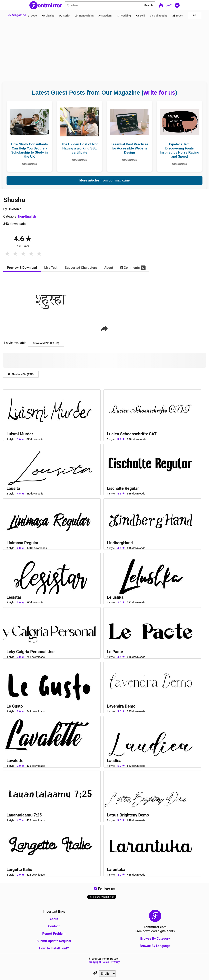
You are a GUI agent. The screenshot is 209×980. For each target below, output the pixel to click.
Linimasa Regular (22, 543)
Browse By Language (155, 946)
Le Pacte (115, 652)
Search (148, 5)
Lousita (13, 488)
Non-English (27, 216)
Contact (54, 926)
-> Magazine (17, 15)
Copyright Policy (99, 962)
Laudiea (114, 761)
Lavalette (15, 761)
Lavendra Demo (121, 706)
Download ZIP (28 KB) (46, 343)
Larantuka (116, 869)
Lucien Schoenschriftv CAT (132, 434)
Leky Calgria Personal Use (31, 652)
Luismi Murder (20, 434)
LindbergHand (120, 543)
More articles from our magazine (104, 180)
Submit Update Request (54, 941)
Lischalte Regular (123, 488)
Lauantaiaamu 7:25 (24, 815)
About (54, 919)
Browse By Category (155, 939)
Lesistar (14, 597)
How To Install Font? (54, 948)
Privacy (115, 962)
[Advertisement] (104, 51)
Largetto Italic (19, 869)
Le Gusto (15, 706)
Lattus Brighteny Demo (128, 815)
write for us (159, 93)
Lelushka (115, 597)
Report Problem (54, 934)
